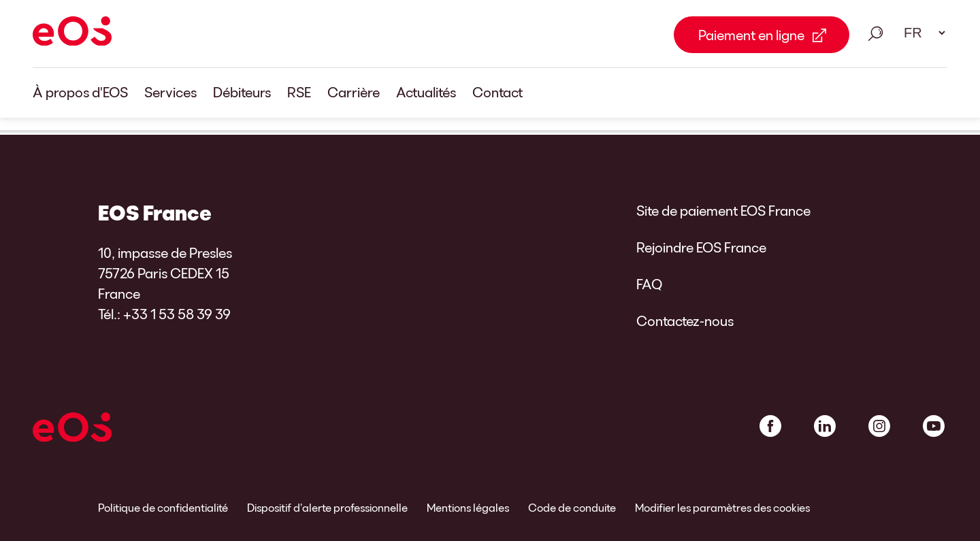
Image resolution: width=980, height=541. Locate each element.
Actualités (426, 92)
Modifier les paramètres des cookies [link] (722, 507)
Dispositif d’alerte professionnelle (327, 507)
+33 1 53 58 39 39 (177, 314)
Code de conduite (572, 507)
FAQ (649, 284)
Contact (497, 92)
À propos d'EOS (80, 92)
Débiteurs (242, 92)
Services (170, 92)
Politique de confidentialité (163, 507)
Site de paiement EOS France (723, 210)
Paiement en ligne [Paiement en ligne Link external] (751, 35)
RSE (299, 92)
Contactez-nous (685, 321)
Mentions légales (468, 507)
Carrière (354, 92)
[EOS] (72, 33)
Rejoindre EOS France (701, 247)
